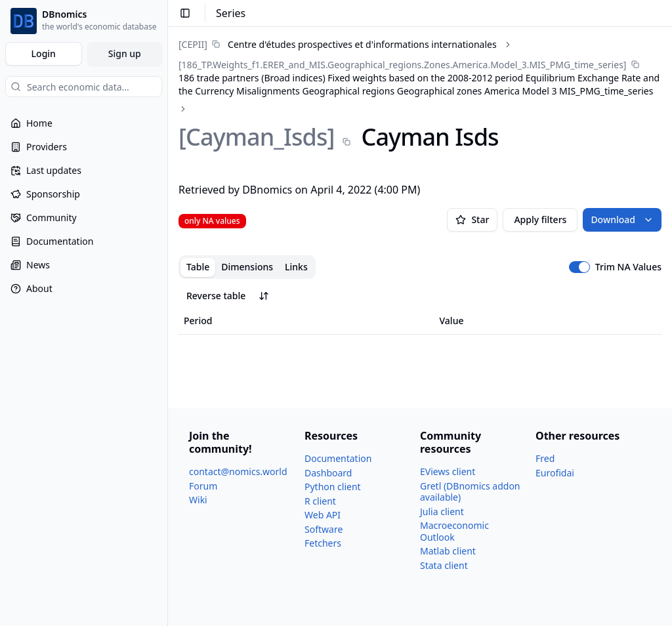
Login (44, 53)
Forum (203, 486)
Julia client (442, 511)
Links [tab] (296, 267)
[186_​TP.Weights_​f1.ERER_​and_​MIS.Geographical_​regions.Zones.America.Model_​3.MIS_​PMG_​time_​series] (402, 65)
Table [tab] (198, 267)
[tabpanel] (420, 309)
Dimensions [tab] (247, 267)
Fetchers (323, 543)
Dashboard (328, 473)
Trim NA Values (628, 267)
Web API (323, 515)
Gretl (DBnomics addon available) (470, 492)
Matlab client (448, 551)
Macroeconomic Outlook (454, 531)
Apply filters (540, 219)
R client (320, 501)
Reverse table (228, 296)
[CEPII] (193, 44)
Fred (545, 458)
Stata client (444, 565)
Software (324, 529)
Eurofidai (555, 473)
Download (622, 219)
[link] (338, 44)
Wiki (198, 500)
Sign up (125, 53)
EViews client (448, 471)
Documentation (338, 458)
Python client (333, 487)
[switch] (579, 267)
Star (472, 219)
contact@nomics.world (238, 471)
